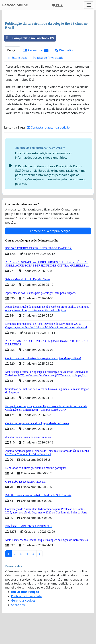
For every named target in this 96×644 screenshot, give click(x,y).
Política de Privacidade (48, 58)
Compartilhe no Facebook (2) (29, 38)
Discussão (64, 50)
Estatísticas (17, 58)
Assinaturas (36, 50)
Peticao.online (15, 5)
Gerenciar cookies (23, 600)
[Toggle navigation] (89, 5)
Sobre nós (18, 605)
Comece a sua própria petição (48, 231)
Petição (12, 50)
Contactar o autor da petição (48, 127)
